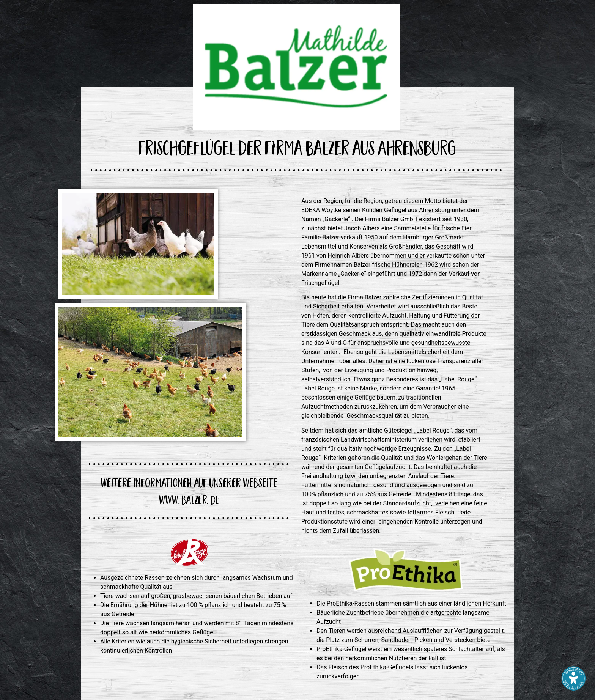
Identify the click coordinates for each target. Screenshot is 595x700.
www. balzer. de (189, 502)
